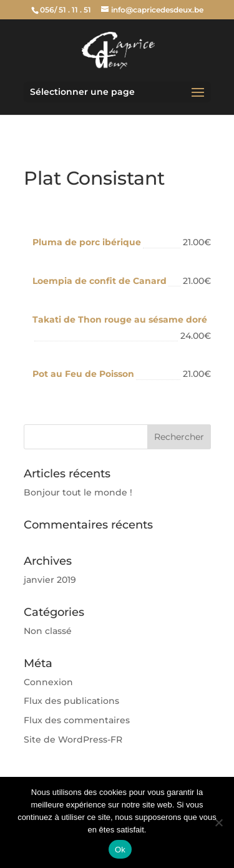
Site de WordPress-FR (73, 739)
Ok (120, 850)
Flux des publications (71, 701)
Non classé (48, 631)
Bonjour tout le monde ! (78, 492)
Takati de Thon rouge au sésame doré (120, 319)
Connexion (48, 682)
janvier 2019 (50, 580)
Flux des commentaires (77, 720)
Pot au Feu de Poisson (83, 374)
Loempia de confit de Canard (100, 281)
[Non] (218, 822)
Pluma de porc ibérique (87, 242)
